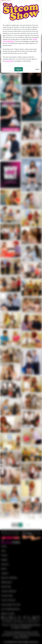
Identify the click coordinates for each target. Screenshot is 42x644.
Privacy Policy (9, 61)
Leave (37, 69)
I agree (19, 69)
